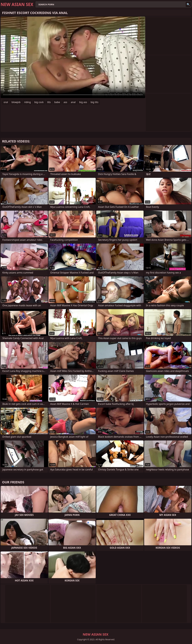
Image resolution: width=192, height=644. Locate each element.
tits (49, 102)
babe (57, 102)
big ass (83, 102)
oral (6, 102)
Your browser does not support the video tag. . (73, 57)
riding (27, 102)
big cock (39, 102)
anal (73, 102)
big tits (94, 102)
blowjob (16, 102)
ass (65, 102)
